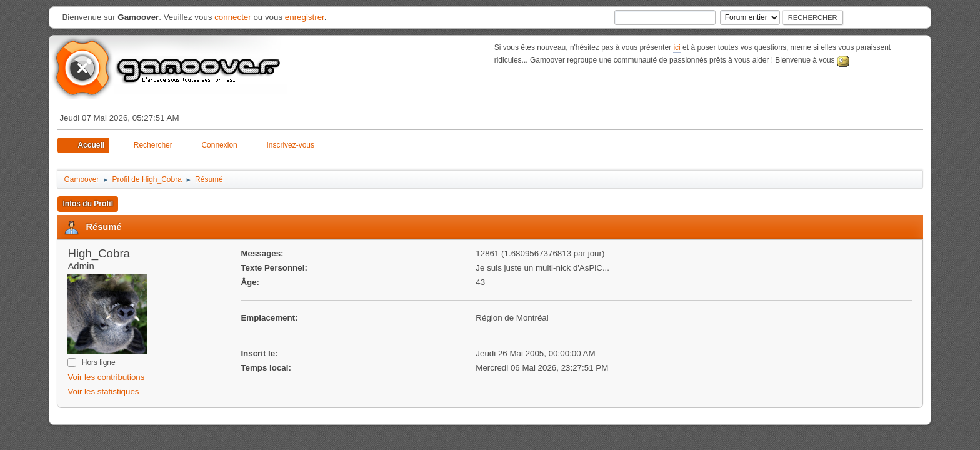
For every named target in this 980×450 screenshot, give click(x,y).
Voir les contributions (106, 377)
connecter (233, 17)
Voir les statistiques (103, 392)
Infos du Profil (88, 204)
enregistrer (305, 17)
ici (677, 47)
